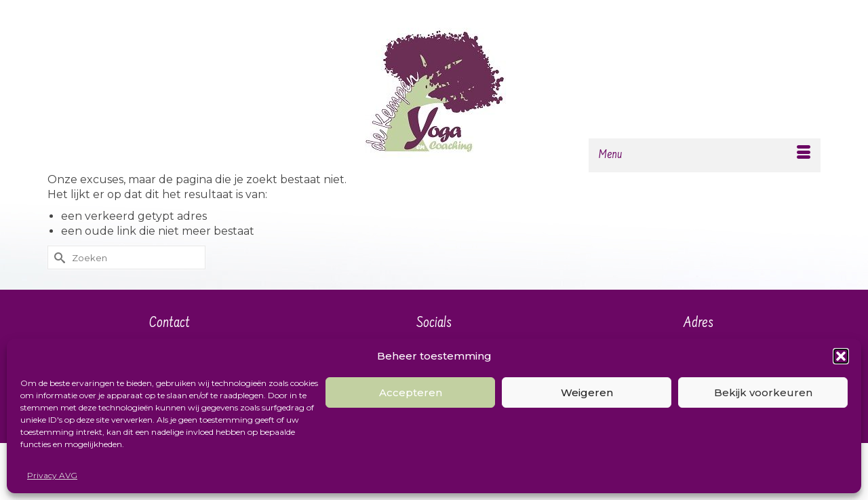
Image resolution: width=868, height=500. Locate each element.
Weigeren (587, 392)
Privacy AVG (52, 475)
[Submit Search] (58, 257)
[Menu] (705, 155)
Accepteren (411, 392)
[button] (841, 356)
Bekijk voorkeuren (763, 392)
